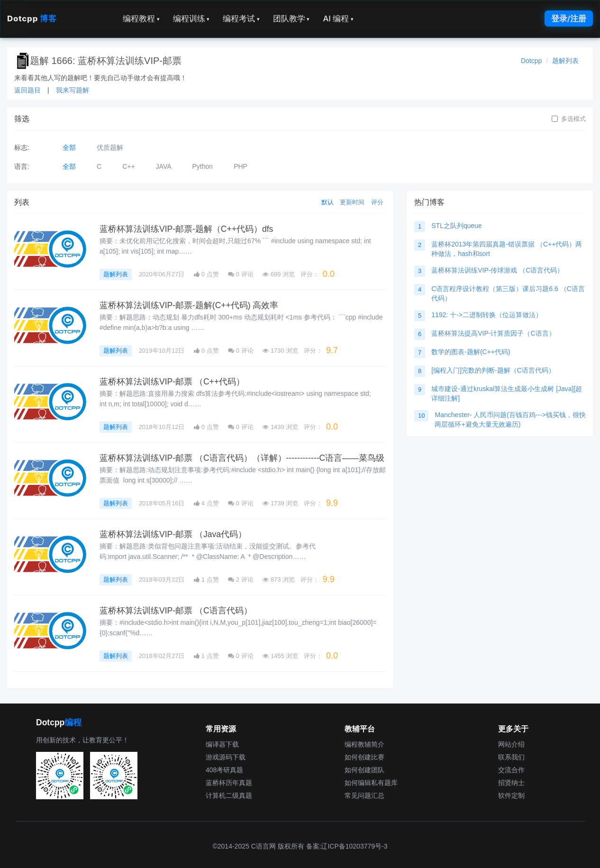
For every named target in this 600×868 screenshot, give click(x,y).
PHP (241, 166)
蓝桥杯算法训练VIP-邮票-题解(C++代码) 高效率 (189, 305)
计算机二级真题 (229, 795)
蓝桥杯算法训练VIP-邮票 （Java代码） (173, 534)
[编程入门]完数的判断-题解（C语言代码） (493, 370)
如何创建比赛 (364, 757)
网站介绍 (511, 744)
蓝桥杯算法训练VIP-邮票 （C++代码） (172, 382)
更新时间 (352, 202)
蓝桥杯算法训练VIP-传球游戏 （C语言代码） (497, 270)
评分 (377, 202)
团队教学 (291, 18)
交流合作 (511, 770)
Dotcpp (32, 18)
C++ (128, 166)
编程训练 (191, 18)
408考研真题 (224, 770)
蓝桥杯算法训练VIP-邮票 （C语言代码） (176, 611)
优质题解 (110, 147)
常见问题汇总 (364, 795)
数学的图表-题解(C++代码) (471, 352)
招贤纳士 (511, 783)
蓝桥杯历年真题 (229, 783)
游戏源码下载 (226, 757)
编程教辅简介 (364, 744)
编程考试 (241, 18)
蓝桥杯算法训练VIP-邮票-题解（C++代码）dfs (186, 229)
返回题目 (27, 90)
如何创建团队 (364, 770)
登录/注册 (569, 18)
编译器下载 (222, 744)
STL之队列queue (457, 226)
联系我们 (511, 757)
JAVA (164, 166)
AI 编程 (338, 18)
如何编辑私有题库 (371, 783)
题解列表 (565, 61)
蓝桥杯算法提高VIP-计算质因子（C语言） (493, 333)
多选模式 (569, 119)
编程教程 (141, 18)
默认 (327, 202)
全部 (69, 147)
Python (203, 166)
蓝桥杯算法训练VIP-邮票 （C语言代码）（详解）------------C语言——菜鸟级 (242, 458)
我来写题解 (73, 90)
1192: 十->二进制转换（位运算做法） (487, 315)
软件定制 (511, 795)
